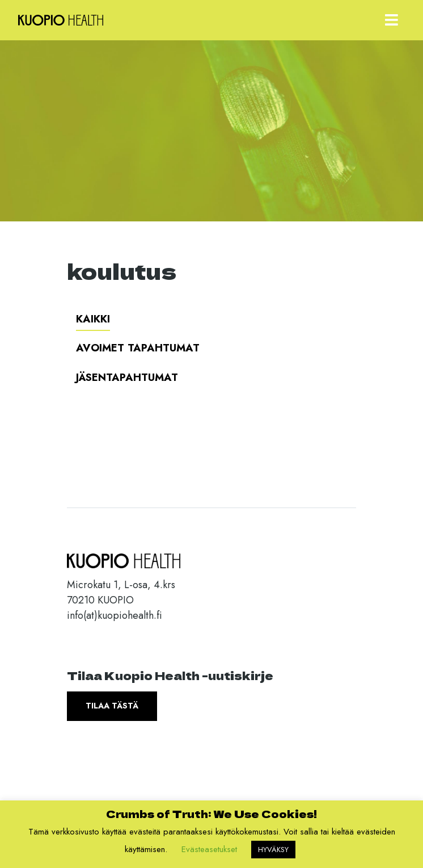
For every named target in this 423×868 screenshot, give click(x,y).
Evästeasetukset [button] (209, 849)
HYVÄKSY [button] (273, 850)
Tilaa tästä (112, 706)
